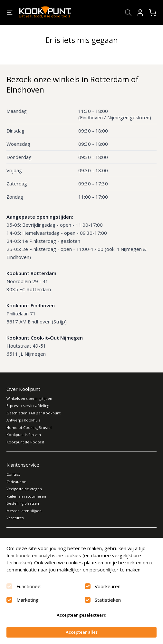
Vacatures (15, 518)
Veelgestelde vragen (24, 489)
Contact (13, 474)
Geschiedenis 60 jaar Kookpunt (34, 413)
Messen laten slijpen (24, 511)
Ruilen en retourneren (26, 496)
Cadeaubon (16, 482)
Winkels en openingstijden (29, 398)
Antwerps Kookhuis (23, 420)
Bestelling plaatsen (23, 503)
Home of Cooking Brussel (29, 427)
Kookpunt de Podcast (25, 442)
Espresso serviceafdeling (28, 406)
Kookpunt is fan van (24, 435)
